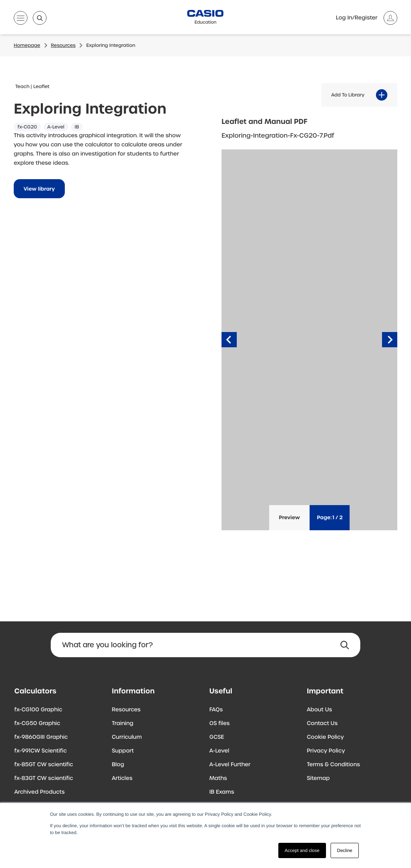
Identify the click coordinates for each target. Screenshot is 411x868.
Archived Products (40, 792)
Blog (118, 765)
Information (133, 691)
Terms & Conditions (333, 765)
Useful (221, 691)
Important (325, 691)
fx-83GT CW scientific (44, 778)
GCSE (217, 737)
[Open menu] (21, 19)
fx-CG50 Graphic (37, 724)
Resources (126, 710)
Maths (218, 778)
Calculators (35, 691)
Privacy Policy (326, 751)
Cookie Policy (325, 737)
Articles (122, 778)
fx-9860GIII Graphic (41, 737)
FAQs (216, 710)
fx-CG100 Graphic (39, 710)
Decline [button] (345, 850)
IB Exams (222, 792)
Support (123, 751)
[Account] (367, 18)
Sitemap (318, 778)
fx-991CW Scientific (41, 751)
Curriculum (127, 737)
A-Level (219, 751)
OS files (219, 724)
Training (123, 724)
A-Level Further (230, 765)
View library (39, 189)
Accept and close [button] (302, 850)
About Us (319, 710)
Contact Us (322, 724)
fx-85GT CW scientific (44, 765)
